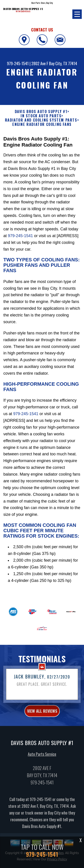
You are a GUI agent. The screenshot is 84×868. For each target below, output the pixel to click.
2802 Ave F (40, 63)
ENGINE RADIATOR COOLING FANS (42, 124)
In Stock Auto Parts (41, 116)
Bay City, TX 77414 (63, 63)
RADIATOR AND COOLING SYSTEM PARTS (41, 120)
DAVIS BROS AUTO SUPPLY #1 (41, 112)
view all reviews (42, 720)
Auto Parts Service (42, 763)
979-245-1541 (18, 63)
